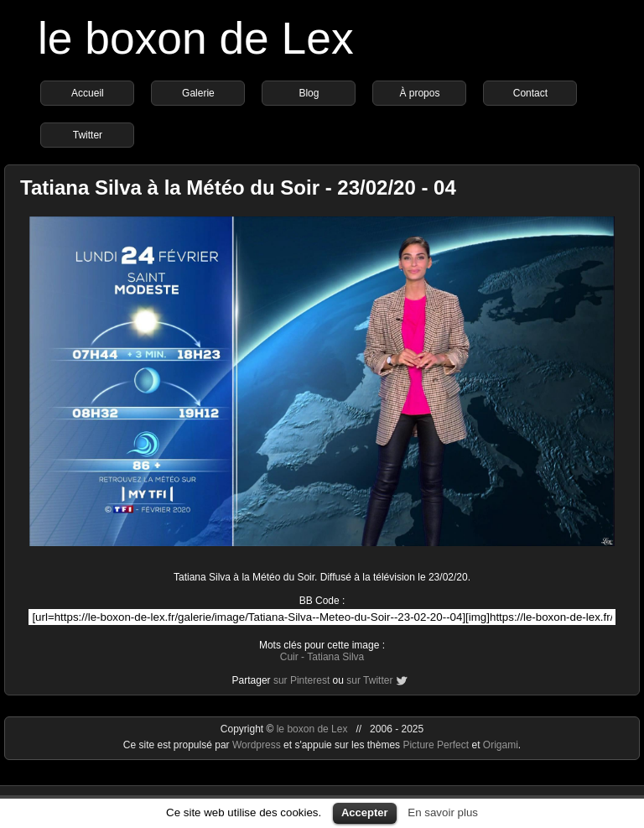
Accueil (88, 93)
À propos (419, 93)
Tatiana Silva (335, 657)
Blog (309, 93)
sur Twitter (369, 680)
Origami (501, 745)
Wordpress (258, 745)
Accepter (365, 812)
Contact (530, 93)
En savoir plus (443, 812)
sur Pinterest (301, 680)
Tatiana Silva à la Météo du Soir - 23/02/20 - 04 (238, 187)
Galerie (198, 93)
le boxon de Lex (196, 38)
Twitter (88, 135)
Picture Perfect (436, 745)
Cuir (289, 657)
